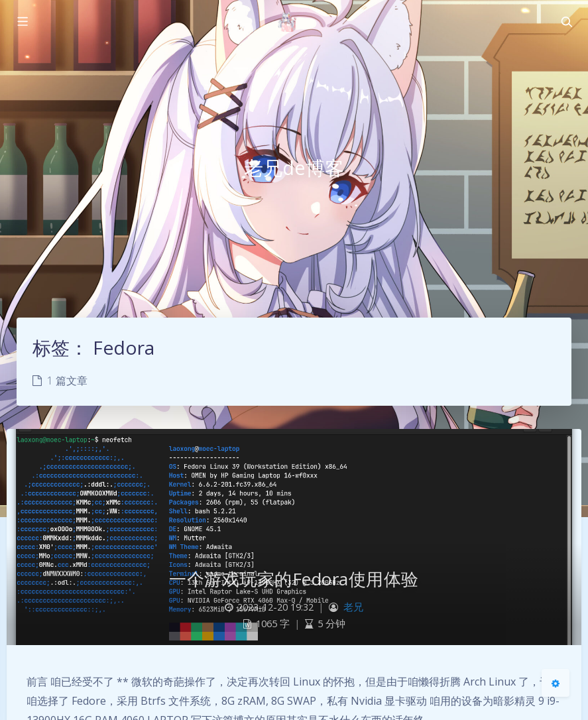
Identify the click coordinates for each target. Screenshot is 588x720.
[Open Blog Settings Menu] (556, 683)
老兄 (353, 607)
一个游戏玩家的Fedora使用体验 (294, 579)
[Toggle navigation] (566, 22)
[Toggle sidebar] (22, 22)
